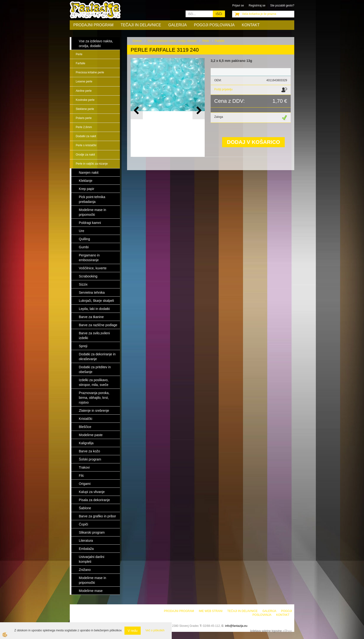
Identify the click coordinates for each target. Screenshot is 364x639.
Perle (79, 54)
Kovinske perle (85, 100)
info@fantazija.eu (236, 626)
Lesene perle (84, 81)
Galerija (178, 25)
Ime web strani (211, 611)
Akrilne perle (84, 91)
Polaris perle (84, 118)
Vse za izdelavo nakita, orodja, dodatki (172, 41)
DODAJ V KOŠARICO (253, 142)
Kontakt (251, 25)
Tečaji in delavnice (141, 25)
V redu (132, 631)
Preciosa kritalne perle (90, 72)
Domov (137, 41)
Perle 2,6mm (84, 127)
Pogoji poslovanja (214, 25)
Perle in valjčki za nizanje (92, 164)
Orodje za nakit (85, 155)
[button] (199, 111)
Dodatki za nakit (86, 136)
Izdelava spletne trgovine (266, 631)
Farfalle (80, 63)
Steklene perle (85, 109)
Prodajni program (93, 25)
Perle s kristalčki (86, 145)
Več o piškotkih (155, 630)
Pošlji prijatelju (223, 89)
